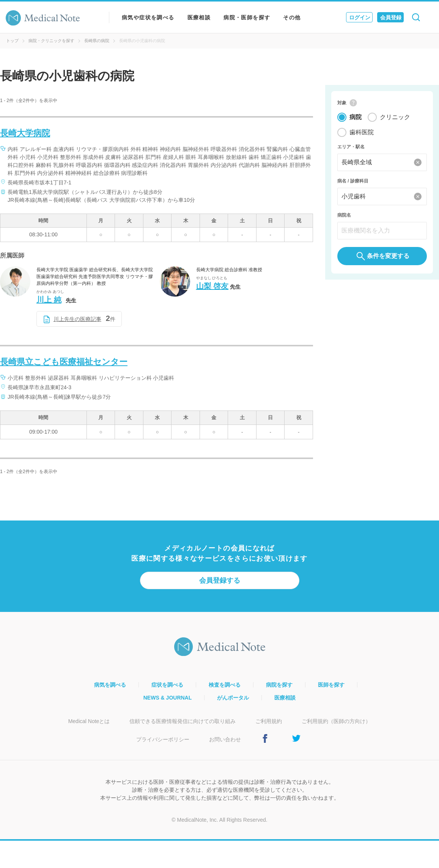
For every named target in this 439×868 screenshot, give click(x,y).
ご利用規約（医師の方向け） (336, 721)
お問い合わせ (225, 739)
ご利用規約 (269, 721)
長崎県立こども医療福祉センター (64, 362)
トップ (12, 41)
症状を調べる (167, 685)
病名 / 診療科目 (353, 181)
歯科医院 (362, 133)
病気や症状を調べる (148, 17)
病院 (356, 117)
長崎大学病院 (25, 133)
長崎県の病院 (97, 41)
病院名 (344, 215)
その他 (292, 17)
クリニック (395, 117)
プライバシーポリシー (163, 739)
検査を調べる (225, 685)
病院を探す (279, 685)
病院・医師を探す (247, 17)
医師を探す (331, 685)
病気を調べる (110, 685)
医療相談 (199, 17)
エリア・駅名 (351, 147)
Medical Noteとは (89, 721)
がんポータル (233, 698)
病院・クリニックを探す (51, 41)
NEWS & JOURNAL (168, 698)
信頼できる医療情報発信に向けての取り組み (183, 721)
